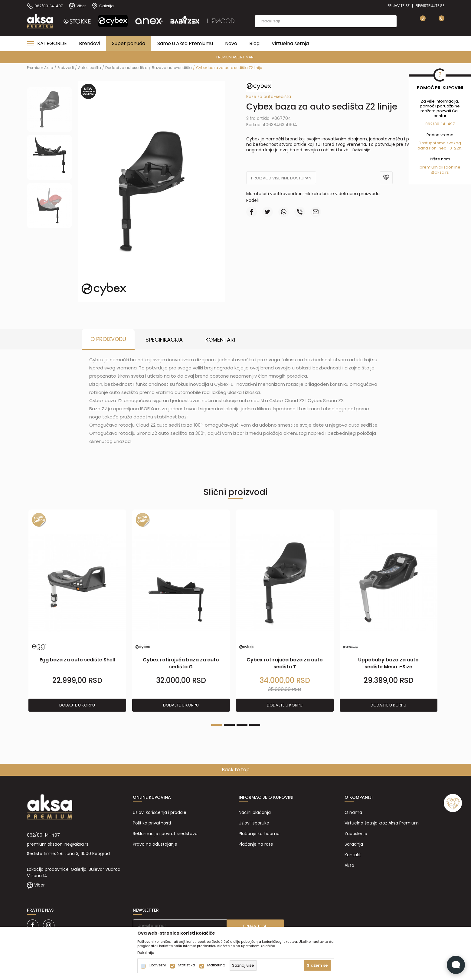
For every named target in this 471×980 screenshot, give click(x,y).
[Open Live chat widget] (456, 965)
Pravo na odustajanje (155, 844)
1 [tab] (217, 725)
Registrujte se (430, 6)
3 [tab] (242, 725)
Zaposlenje (356, 834)
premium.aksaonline (440, 167)
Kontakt (353, 855)
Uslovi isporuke (254, 823)
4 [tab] (255, 725)
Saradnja (354, 844)
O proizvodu (108, 339)
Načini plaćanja (255, 812)
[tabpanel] (77, 611)
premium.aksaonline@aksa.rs (58, 844)
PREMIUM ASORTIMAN (235, 57)
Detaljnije (361, 150)
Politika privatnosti (152, 823)
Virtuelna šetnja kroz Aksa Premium (382, 823)
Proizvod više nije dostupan (281, 178)
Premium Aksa (40, 68)
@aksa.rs (440, 172)
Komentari (220, 340)
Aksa (349, 865)
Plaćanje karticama (259, 834)
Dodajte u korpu (77, 705)
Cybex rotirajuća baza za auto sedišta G (181, 663)
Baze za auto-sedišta (172, 68)
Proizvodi (66, 68)
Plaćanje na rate (256, 844)
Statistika (186, 965)
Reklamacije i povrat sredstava (165, 834)
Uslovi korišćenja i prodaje (160, 812)
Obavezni (157, 965)
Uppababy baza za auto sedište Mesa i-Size (388, 663)
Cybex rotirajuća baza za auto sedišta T (285, 663)
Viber (39, 885)
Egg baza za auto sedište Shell (77, 660)
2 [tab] (229, 725)
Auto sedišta (90, 68)
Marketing (216, 965)
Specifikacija (164, 340)
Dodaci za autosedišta (126, 68)
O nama (353, 812)
